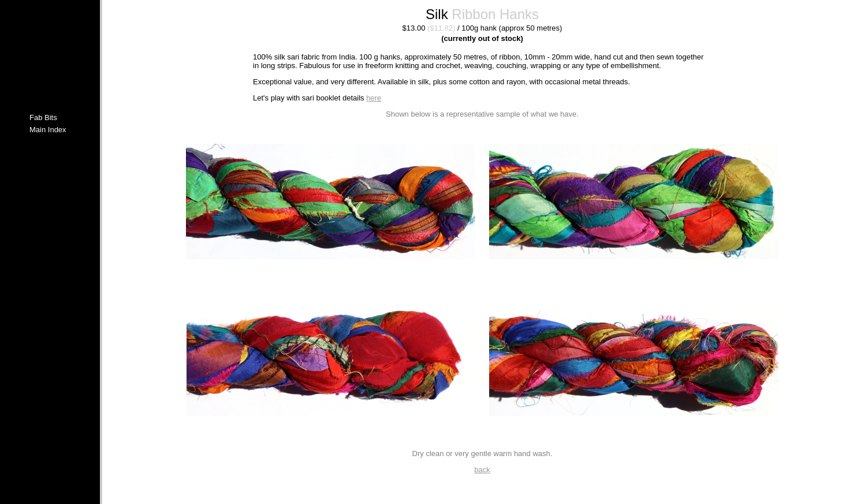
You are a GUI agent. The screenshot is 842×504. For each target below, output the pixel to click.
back (482, 470)
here (374, 98)
